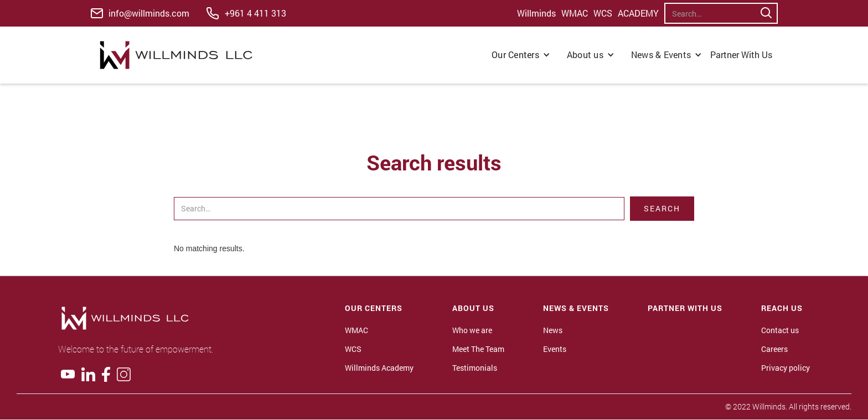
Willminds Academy (379, 368)
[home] (179, 55)
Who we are (472, 330)
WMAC (575, 13)
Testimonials (475, 368)
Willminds (536, 13)
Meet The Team (478, 349)
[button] (521, 55)
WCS (603, 13)
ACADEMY (638, 13)
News (553, 330)
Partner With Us (741, 55)
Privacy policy (786, 368)
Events (555, 349)
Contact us (780, 330)
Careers (774, 349)
